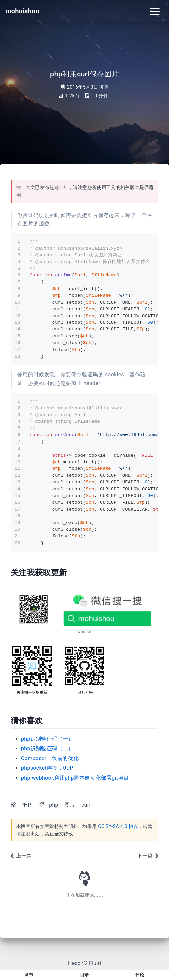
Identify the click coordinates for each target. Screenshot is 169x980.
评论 (140, 975)
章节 (29, 975)
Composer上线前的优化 (50, 758)
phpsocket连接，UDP (47, 768)
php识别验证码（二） (47, 748)
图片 (70, 805)
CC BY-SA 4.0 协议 (118, 827)
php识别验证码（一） (47, 739)
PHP (26, 805)
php (54, 805)
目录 (84, 975)
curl (86, 805)
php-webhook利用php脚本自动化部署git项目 (75, 778)
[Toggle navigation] (155, 11)
